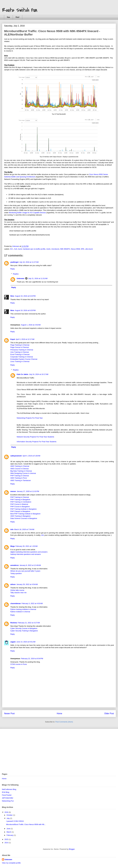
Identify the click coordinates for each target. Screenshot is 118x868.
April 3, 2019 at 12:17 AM (25, 339)
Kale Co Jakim (22, 374)
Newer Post (9, 713)
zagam (13, 642)
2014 (7, 843)
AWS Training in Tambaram (21, 480)
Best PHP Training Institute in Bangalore (25, 514)
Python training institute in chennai (23, 609)
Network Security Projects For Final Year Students (35, 437)
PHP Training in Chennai (20, 476)
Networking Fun (8, 801)
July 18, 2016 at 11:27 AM (29, 262)
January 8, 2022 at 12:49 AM (30, 565)
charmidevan (16, 603)
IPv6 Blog (6, 792)
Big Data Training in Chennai (21, 471)
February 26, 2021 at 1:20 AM (26, 546)
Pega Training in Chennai (20, 345)
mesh (48, 249)
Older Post (109, 713)
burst (20, 249)
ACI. (12, 249)
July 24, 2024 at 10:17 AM (39, 374)
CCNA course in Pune (19, 664)
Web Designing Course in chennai (23, 473)
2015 (7, 839)
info (12, 529)
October (10, 815)
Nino (12, 296)
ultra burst (89, 249)
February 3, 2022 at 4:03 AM (32, 603)
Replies (16, 274)
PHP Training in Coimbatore (21, 502)
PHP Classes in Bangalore (20, 511)
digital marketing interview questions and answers (29, 552)
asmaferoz (15, 565)
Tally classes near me (18, 593)
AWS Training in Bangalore (20, 516)
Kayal (13, 339)
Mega (13, 546)
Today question (16, 573)
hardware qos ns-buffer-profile (34, 249)
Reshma (14, 623)
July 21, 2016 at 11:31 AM (38, 278)
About (18, 17)
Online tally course (17, 590)
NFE (83, 249)
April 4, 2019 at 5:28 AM (31, 456)
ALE (16, 249)
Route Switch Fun (20, 10)
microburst (55, 249)
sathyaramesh (16, 456)
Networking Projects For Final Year (30, 418)
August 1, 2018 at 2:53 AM (31, 325)
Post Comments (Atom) (64, 722)
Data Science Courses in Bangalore (24, 518)
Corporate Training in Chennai (22, 357)
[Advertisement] (59, 751)
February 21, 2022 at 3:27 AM (29, 623)
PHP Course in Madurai (19, 504)
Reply (13, 269)
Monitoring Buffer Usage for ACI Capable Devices (27, 213)
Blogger (72, 849)
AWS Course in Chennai (19, 469)
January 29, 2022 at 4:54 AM (27, 584)
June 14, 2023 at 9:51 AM (26, 642)
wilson (13, 584)
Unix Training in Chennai (20, 352)
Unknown (21, 278)
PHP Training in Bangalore (20, 500)
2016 (7, 812)
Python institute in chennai (20, 612)
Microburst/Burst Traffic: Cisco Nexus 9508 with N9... (26, 824)
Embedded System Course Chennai (24, 359)
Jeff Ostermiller (8, 798)
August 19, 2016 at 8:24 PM (25, 296)
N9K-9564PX (65, 249)
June (9, 829)
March (9, 832)
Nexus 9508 (75, 249)
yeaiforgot (14, 262)
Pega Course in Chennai (20, 347)
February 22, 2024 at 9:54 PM (32, 659)
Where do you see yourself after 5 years (25, 571)
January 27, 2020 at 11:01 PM (28, 491)
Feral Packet (7, 795)
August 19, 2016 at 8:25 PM (25, 310)
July (8, 818)
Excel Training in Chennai (20, 354)
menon (13, 491)
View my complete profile (11, 863)
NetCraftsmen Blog (9, 789)
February (10, 835)
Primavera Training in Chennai (22, 350)
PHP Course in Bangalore (20, 507)
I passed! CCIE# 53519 (15, 821)
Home (8, 17)
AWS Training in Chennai (20, 466)
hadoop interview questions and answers (26, 554)
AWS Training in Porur (19, 478)
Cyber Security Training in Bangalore (24, 631)
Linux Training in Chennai (20, 361)
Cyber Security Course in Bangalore (24, 628)
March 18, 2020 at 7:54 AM (24, 529)
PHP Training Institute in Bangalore (23, 509)
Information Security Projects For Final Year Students (37, 442)
